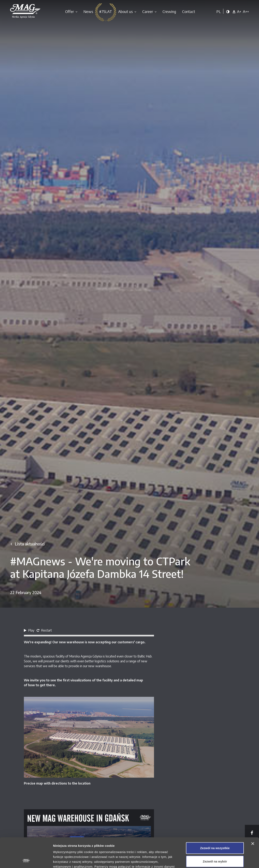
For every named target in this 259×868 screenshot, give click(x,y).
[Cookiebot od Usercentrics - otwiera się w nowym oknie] (26, 860)
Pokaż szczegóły (216, 860)
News (88, 11)
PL (219, 11)
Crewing (169, 11)
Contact (189, 11)
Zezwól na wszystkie (215, 820)
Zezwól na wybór (215, 833)
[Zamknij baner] (253, 816)
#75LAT (106, 11)
